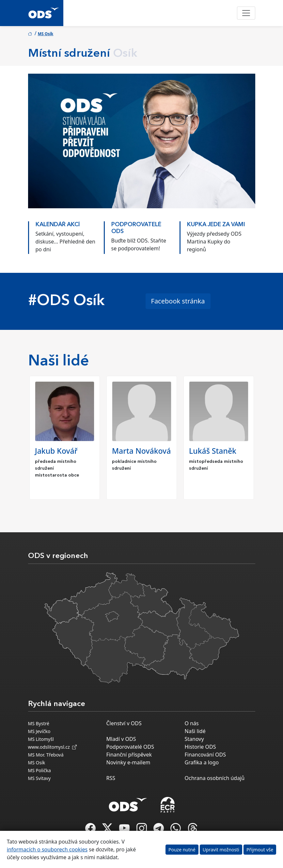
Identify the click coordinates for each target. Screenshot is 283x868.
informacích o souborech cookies (47, 849)
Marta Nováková (141, 451)
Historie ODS (200, 747)
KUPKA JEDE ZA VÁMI (216, 225)
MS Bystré (39, 723)
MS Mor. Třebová (46, 755)
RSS (111, 778)
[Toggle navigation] (246, 13)
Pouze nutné (182, 850)
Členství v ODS (124, 723)
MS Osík (46, 34)
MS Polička (39, 770)
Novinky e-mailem (128, 762)
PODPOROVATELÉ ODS (136, 228)
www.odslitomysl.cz (53, 747)
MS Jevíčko (39, 731)
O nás (192, 723)
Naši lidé (195, 731)
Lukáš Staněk (213, 451)
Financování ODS (205, 755)
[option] (66, 236)
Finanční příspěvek (129, 755)
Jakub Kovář (56, 451)
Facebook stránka (178, 301)
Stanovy (194, 739)
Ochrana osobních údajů (215, 778)
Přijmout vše (260, 850)
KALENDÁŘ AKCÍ (58, 225)
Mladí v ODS (121, 739)
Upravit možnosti (221, 850)
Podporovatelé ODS (130, 747)
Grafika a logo (202, 762)
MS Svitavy (39, 778)
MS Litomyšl (41, 739)
